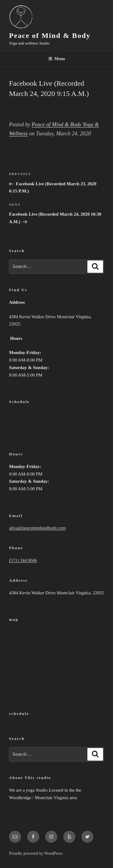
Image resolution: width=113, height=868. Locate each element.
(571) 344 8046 (23, 560)
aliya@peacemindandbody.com (37, 528)
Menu (57, 59)
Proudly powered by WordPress (36, 853)
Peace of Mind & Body (50, 35)
